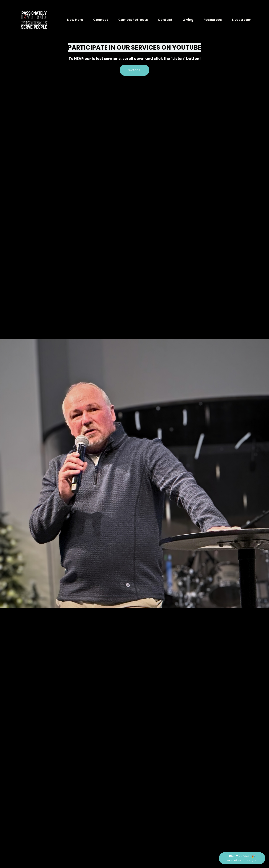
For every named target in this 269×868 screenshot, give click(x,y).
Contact (165, 20)
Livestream (242, 20)
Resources (213, 20)
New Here (75, 20)
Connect (101, 20)
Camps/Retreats (133, 20)
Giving (188, 20)
